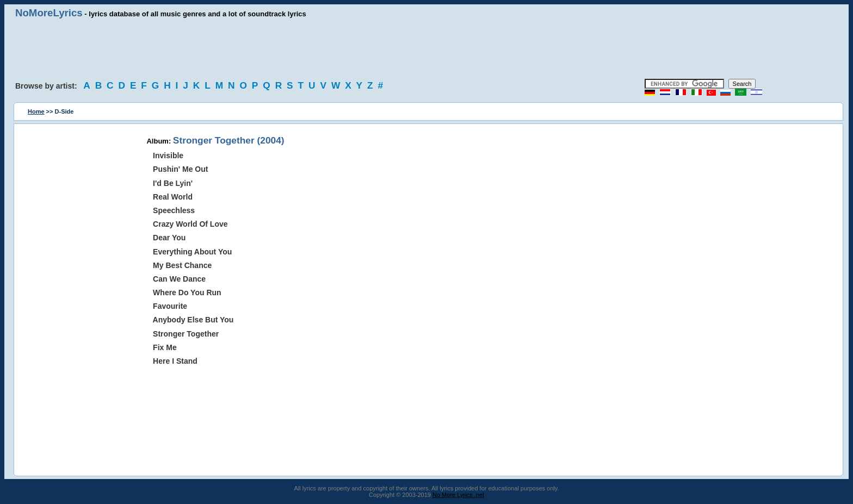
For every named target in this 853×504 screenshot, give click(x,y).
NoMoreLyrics (49, 13)
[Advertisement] (426, 49)
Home (36, 111)
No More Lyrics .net (458, 495)
